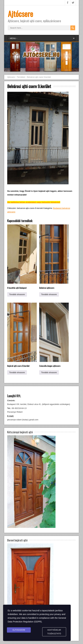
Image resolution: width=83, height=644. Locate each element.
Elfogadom (19, 630)
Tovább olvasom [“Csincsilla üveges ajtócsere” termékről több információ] (49, 372)
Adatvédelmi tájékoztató (54, 632)
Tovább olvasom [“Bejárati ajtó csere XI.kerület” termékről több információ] (17, 372)
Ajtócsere (20, 14)
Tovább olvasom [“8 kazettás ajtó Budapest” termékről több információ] (17, 294)
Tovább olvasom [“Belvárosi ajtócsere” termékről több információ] (49, 294)
